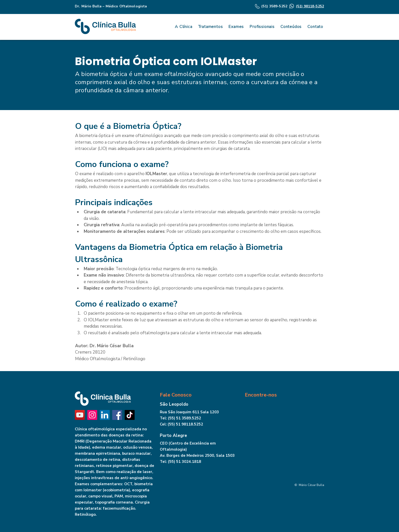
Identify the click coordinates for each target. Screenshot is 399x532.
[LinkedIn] (105, 415)
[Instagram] (92, 415)
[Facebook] (117, 415)
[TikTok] (130, 415)
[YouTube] (80, 415)
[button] (290, 27)
